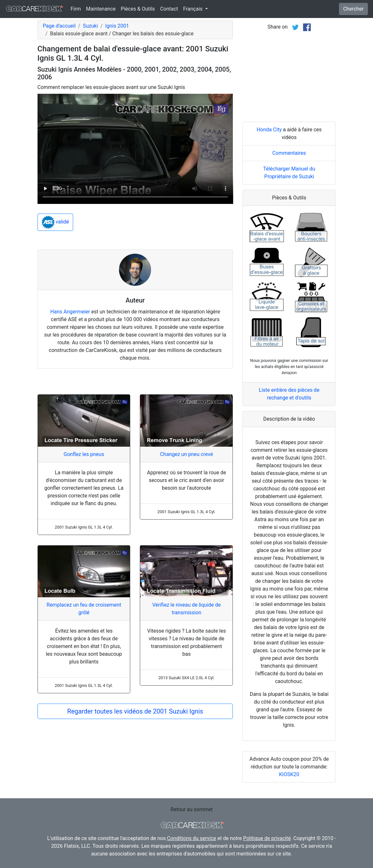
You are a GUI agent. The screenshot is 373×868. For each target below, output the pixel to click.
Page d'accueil (59, 26)
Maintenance (101, 9)
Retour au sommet (192, 809)
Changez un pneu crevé (186, 454)
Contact (169, 9)
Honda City (269, 130)
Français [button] (193, 9)
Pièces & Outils (138, 9)
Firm (76, 9)
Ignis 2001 (117, 26)
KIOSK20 (289, 774)
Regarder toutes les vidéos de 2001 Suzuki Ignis (135, 711)
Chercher (353, 9)
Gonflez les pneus (84, 454)
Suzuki (90, 26)
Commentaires (289, 153)
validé (55, 222)
